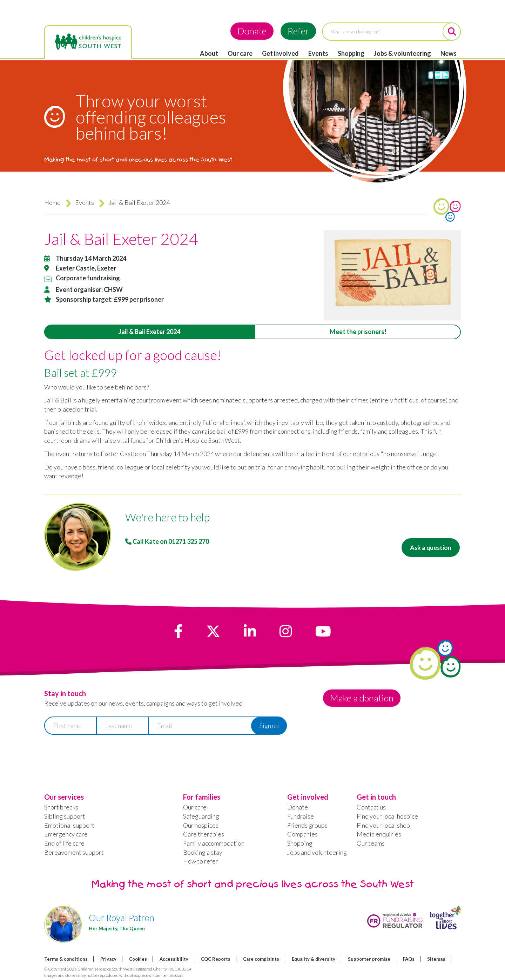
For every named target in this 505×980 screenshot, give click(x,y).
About (209, 53)
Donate (252, 31)
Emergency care (66, 834)
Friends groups (307, 825)
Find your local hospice (387, 816)
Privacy (108, 959)
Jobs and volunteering (317, 852)
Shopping (351, 53)
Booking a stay (203, 852)
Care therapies (204, 834)
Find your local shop (383, 825)
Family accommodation (214, 843)
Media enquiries (379, 834)
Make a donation (362, 698)
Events (318, 53)
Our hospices (201, 825)
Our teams (371, 843)
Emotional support (69, 825)
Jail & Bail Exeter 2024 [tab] (149, 332)
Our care (240, 53)
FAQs (409, 959)
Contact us (371, 807)
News (449, 53)
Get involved (280, 53)
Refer (298, 31)
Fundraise (301, 816)
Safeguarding (201, 816)
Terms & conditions (66, 959)
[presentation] (97, 757)
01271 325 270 (189, 541)
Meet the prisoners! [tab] (358, 332)
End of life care (64, 843)
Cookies (138, 959)
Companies (302, 834)
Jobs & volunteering (402, 53)
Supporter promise (369, 959)
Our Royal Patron (122, 918)
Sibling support (65, 816)
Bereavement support (74, 852)
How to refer (201, 861)
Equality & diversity (314, 959)
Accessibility (174, 959)
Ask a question (430, 547)
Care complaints (261, 959)
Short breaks (61, 807)
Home (52, 202)
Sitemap (436, 959)
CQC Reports (216, 959)
